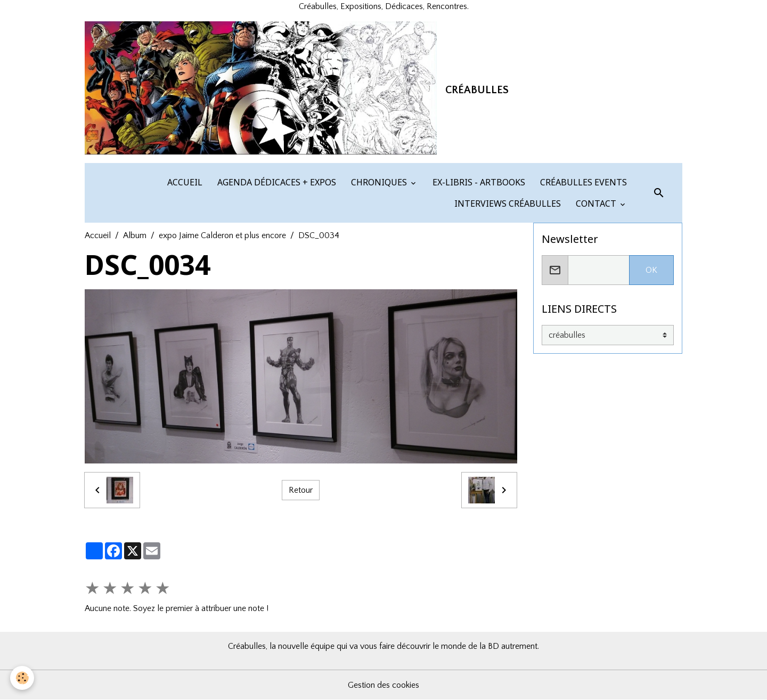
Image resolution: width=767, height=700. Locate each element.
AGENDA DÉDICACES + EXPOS (276, 182)
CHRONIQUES (379, 182)
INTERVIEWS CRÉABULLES (507, 204)
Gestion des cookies (383, 685)
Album (135, 235)
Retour (301, 490)
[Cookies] (23, 678)
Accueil (98, 235)
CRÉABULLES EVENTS (582, 182)
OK (651, 270)
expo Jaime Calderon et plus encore (222, 235)
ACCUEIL (184, 182)
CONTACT (596, 204)
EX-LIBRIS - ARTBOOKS (478, 182)
